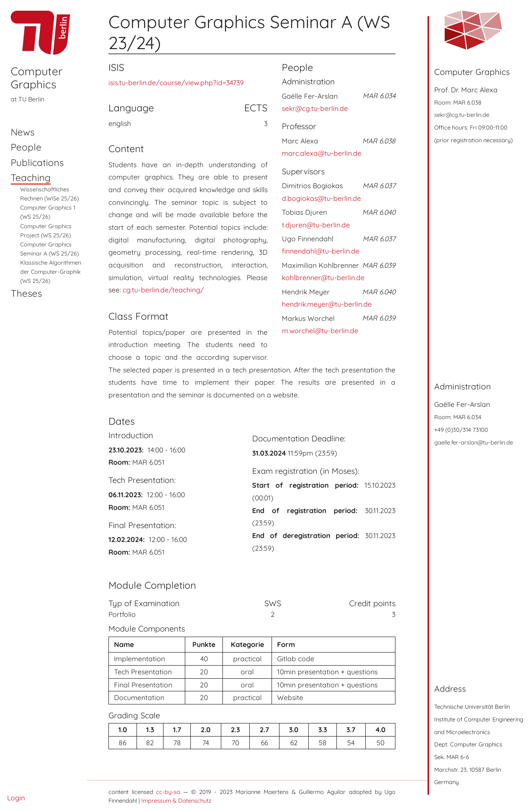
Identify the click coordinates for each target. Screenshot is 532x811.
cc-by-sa (168, 792)
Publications (37, 162)
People (26, 147)
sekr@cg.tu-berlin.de (462, 115)
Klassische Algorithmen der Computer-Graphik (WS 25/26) (51, 272)
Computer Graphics (37, 78)
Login (16, 798)
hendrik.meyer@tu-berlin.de (327, 304)
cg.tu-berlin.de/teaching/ (163, 290)
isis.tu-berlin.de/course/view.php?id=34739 (176, 82)
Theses (26, 293)
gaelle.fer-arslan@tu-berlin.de (474, 442)
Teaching (31, 177)
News (23, 132)
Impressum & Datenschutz (176, 801)
